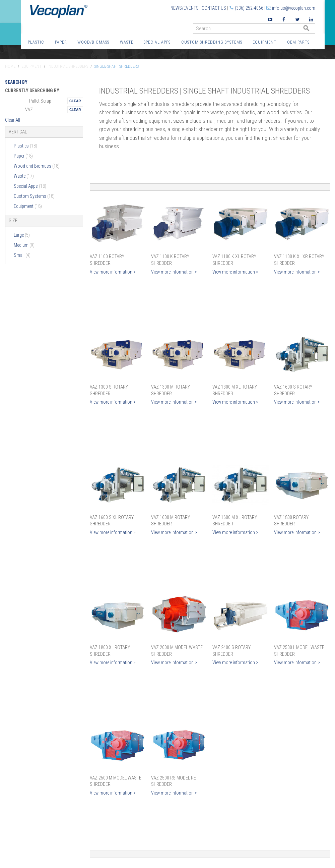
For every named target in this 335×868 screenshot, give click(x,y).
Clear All (13, 120)
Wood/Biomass (93, 42)
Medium (24, 245)
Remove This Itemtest (75, 101)
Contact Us (214, 8)
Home (10, 66)
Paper (61, 42)
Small (22, 255)
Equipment (264, 42)
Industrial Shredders (68, 66)
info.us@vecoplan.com (294, 8)
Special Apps (157, 42)
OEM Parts (298, 42)
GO (313, 30)
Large (22, 235)
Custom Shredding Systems (212, 42)
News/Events (185, 8)
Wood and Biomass (37, 166)
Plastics (25, 146)
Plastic (36, 42)
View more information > (113, 272)
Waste (127, 42)
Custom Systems (34, 196)
